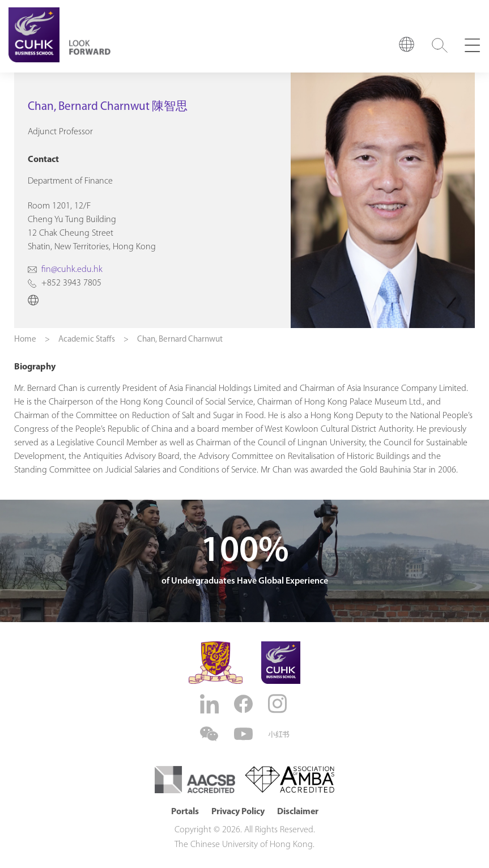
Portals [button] (185, 812)
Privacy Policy (238, 812)
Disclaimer (298, 812)
